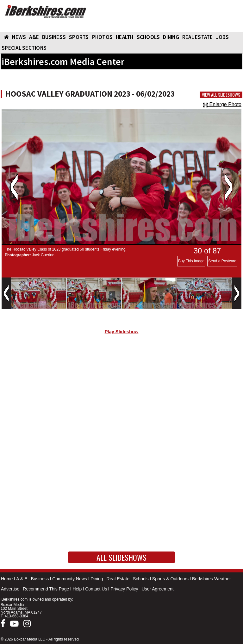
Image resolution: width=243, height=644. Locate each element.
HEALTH (125, 37)
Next (229, 187)
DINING (171, 37)
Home (7, 579)
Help (77, 589)
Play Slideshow (122, 332)
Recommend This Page (46, 589)
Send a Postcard (222, 261)
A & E (22, 579)
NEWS (19, 37)
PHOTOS (103, 37)
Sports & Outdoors (170, 579)
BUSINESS (54, 37)
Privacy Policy (124, 589)
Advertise (10, 589)
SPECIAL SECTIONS (24, 48)
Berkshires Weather (212, 579)
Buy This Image (191, 261)
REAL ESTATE (198, 37)
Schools (141, 579)
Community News (70, 579)
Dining (97, 579)
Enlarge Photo (222, 104)
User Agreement (158, 589)
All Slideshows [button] (121, 557)
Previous (14, 187)
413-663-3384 (17, 616)
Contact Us (96, 589)
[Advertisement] (121, 393)
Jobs (223, 37)
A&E (34, 37)
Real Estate (118, 579)
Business (40, 579)
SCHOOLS (148, 37)
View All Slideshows (221, 95)
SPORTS (79, 37)
